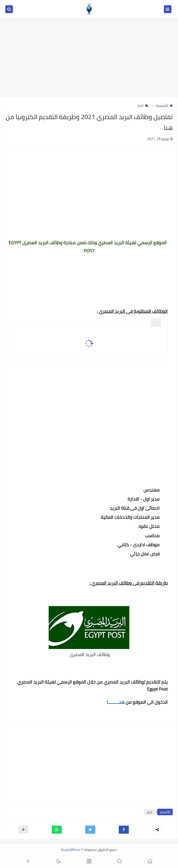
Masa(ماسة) (70, 850)
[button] (124, 830)
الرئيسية (164, 105)
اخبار (143, 105)
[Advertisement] (89, 57)
